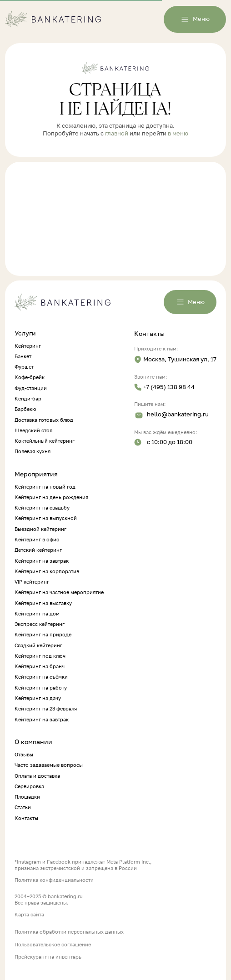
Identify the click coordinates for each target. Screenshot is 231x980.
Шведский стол (33, 430)
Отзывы (24, 755)
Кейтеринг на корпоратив (47, 571)
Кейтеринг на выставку (43, 603)
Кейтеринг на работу (41, 688)
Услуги (25, 333)
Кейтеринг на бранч (40, 666)
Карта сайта (29, 915)
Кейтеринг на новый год (45, 487)
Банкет (23, 356)
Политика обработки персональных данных (69, 932)
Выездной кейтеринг (40, 529)
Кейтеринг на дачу (38, 698)
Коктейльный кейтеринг (45, 441)
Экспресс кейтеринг (40, 624)
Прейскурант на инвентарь (48, 957)
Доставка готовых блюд (44, 420)
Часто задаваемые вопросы (49, 765)
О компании (33, 742)
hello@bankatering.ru (178, 414)
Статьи (23, 807)
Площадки (27, 797)
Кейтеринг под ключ (40, 656)
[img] (138, 360)
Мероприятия (36, 474)
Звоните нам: (151, 377)
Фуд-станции (31, 388)
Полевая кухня (33, 451)
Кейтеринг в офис (37, 540)
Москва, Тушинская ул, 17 (180, 359)
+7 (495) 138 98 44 (169, 387)
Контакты (149, 334)
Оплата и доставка (37, 776)
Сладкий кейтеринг (38, 645)
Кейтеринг (28, 346)
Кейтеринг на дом (37, 614)
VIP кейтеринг (32, 582)
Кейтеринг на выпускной (46, 518)
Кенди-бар (28, 399)
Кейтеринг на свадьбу (42, 508)
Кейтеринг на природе (43, 635)
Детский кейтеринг (38, 550)
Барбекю (25, 409)
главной (117, 133)
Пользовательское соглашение (53, 945)
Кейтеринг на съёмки (41, 677)
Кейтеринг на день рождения (51, 497)
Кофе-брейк (30, 377)
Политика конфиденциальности (54, 880)
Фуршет (24, 367)
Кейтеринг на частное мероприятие (59, 592)
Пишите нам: (150, 404)
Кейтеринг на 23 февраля (46, 709)
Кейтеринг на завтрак (42, 561)
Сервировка (29, 786)
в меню (178, 133)
